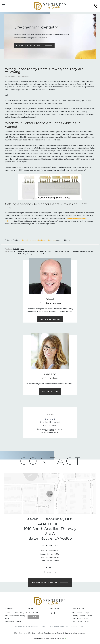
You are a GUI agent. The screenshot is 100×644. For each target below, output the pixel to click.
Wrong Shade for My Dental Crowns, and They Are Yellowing (44, 70)
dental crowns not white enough (72, 251)
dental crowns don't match (51, 251)
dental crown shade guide (32, 251)
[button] (45, 434)
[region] (50, 427)
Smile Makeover (19, 249)
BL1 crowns (18, 251)
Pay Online (33, 617)
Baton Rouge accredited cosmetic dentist (39, 240)
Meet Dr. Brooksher (50, 319)
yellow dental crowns (43, 254)
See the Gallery (50, 391)
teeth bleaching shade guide (25, 254)
